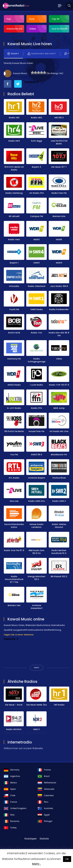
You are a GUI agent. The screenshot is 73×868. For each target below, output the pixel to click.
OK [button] (67, 859)
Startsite (44, 839)
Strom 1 (13, 54)
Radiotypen (31, 839)
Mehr (37, 668)
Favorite (32, 82)
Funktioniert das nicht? (42, 54)
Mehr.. (36, 864)
